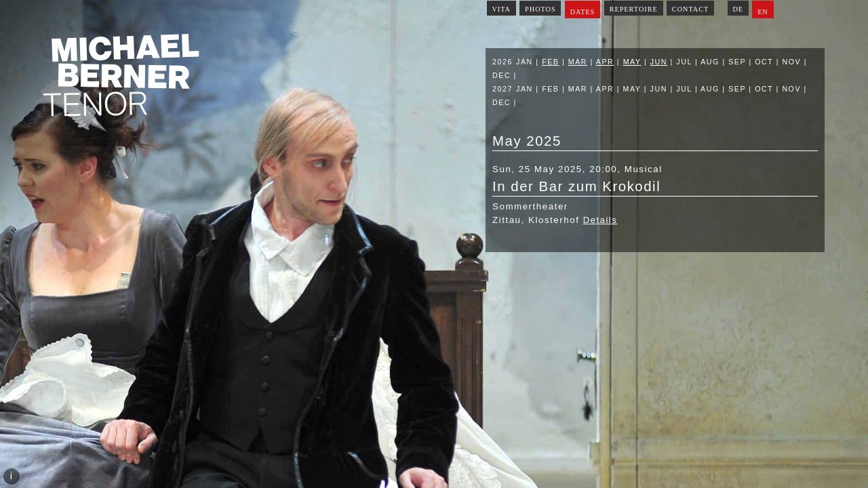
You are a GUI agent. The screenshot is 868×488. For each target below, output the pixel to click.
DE (738, 9)
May (632, 62)
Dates (583, 12)
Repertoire (634, 9)
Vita (501, 9)
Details (600, 220)
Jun (659, 62)
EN (763, 12)
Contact (690, 9)
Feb (550, 62)
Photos (540, 9)
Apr (605, 62)
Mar (578, 62)
